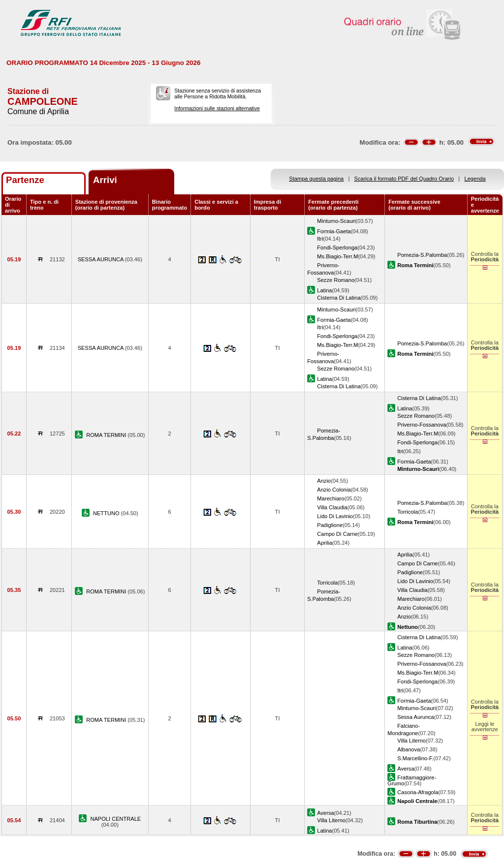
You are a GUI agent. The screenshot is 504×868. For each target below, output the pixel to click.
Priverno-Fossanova (422, 425)
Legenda (475, 179)
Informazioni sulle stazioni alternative (217, 108)
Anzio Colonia (334, 490)
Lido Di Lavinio (335, 516)
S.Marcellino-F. (415, 758)
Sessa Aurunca (416, 717)
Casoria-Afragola (418, 792)
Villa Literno (411, 741)
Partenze (25, 180)
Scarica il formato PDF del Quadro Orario (404, 179)
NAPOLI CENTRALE (115, 819)
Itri (320, 239)
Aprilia (325, 543)
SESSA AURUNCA (101, 259)
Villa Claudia (332, 507)
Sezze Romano (336, 280)
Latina (324, 290)
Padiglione (330, 525)
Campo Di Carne (337, 534)
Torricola (408, 512)
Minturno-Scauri (336, 221)
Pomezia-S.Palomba (422, 255)
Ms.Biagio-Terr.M (337, 256)
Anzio (324, 481)
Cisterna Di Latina (339, 298)
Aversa (406, 769)
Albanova (409, 749)
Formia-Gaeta (334, 231)
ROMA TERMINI (107, 435)
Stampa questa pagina (316, 179)
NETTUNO (107, 513)
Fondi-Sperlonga (337, 248)
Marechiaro (331, 498)
